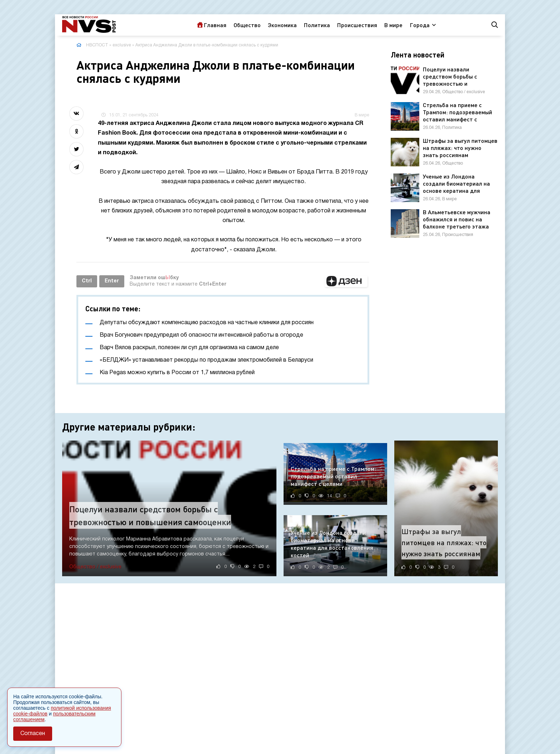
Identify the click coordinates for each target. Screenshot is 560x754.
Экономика (282, 25)
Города (420, 25)
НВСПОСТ (97, 45)
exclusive (122, 45)
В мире (393, 25)
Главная (215, 25)
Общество (247, 25)
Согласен (33, 734)
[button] (346, 281)
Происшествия (357, 25)
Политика (317, 25)
